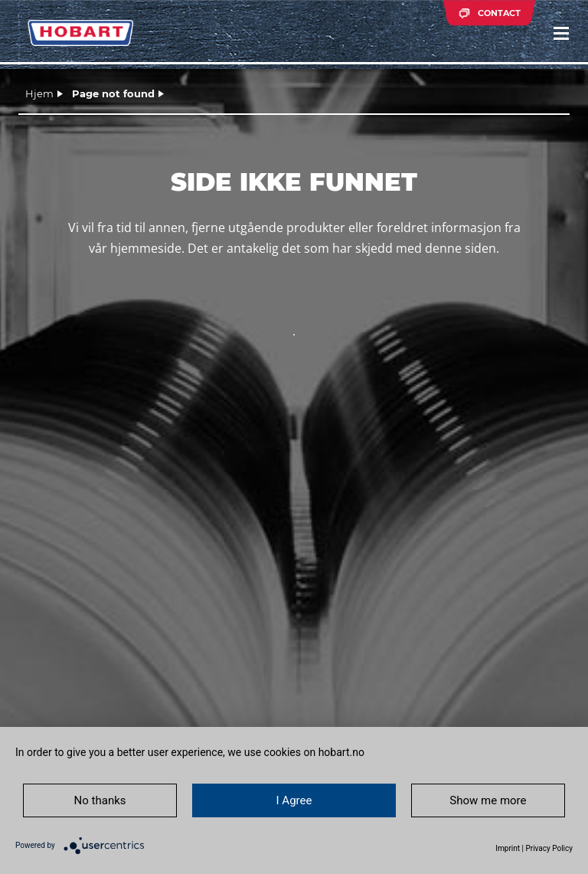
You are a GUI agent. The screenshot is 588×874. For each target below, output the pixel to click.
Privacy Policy (549, 848)
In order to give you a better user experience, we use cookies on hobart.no (190, 752)
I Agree (294, 800)
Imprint (508, 848)
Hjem (39, 93)
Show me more (488, 800)
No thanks (100, 800)
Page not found (113, 93)
